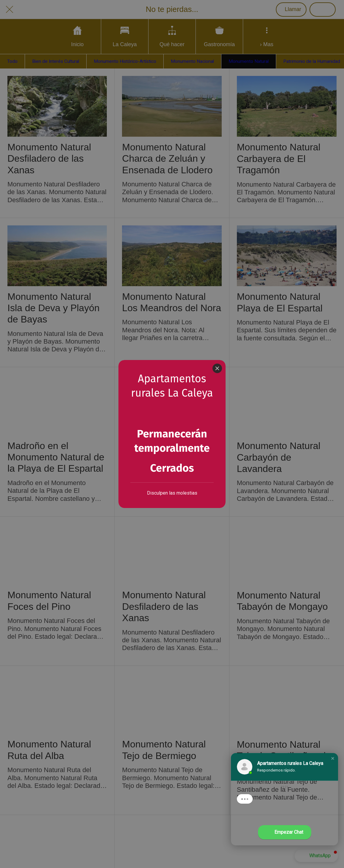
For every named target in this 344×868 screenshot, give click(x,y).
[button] (333, 758)
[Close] (217, 349)
